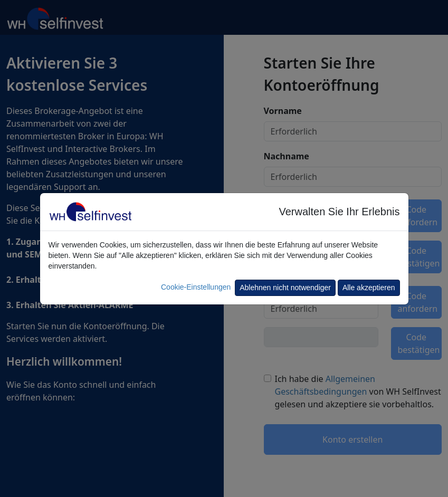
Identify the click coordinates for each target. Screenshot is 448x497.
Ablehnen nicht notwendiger (285, 288)
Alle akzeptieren (369, 288)
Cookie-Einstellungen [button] (196, 287)
